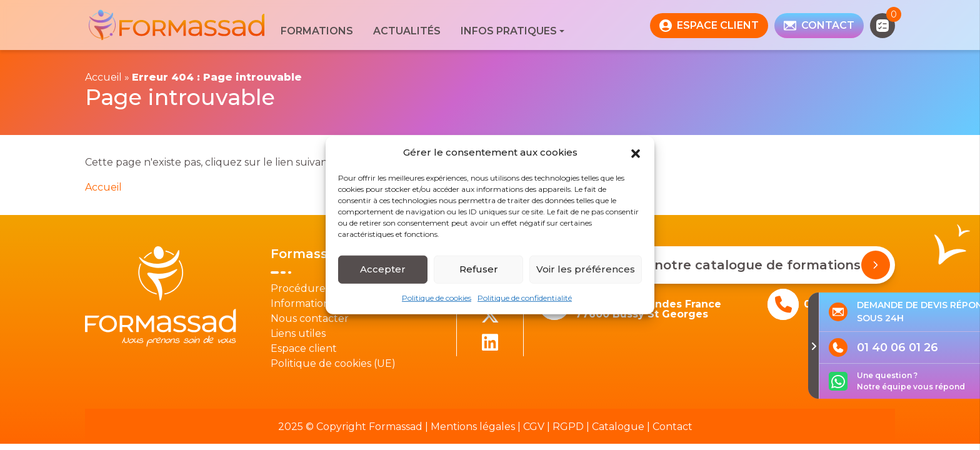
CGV (534, 427)
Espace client (304, 348)
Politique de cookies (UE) (333, 363)
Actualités (407, 31)
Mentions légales (473, 427)
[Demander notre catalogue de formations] (876, 265)
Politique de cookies (437, 297)
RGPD (568, 427)
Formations (317, 31)
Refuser (479, 269)
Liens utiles (298, 333)
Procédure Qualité (318, 288)
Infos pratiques (509, 31)
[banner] (178, 25)
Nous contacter (310, 318)
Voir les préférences (586, 269)
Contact (672, 427)
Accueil (103, 77)
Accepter (383, 269)
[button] (636, 152)
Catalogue (618, 427)
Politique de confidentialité (525, 297)
